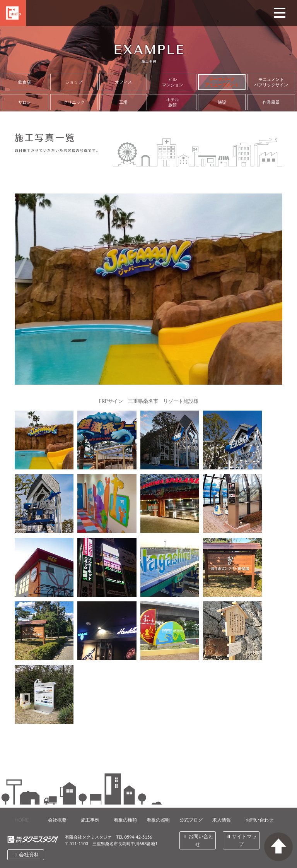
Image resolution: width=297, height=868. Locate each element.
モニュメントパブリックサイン (271, 82)
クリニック (74, 102)
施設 (222, 102)
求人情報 (222, 820)
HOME (22, 820)
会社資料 (26, 854)
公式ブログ (191, 820)
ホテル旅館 (173, 102)
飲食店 (25, 82)
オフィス (123, 82)
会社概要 (57, 820)
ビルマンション (173, 82)
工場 (123, 102)
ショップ (74, 82)
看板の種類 (125, 820)
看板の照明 (158, 820)
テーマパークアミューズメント (222, 82)
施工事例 (90, 820)
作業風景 (271, 102)
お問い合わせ (259, 820)
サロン (25, 102)
